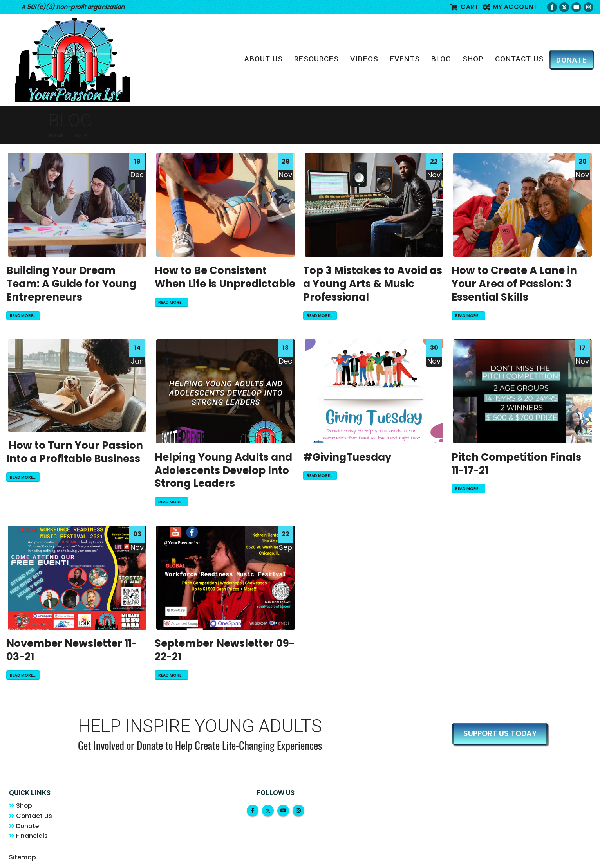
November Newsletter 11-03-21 (72, 650)
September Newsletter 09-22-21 (225, 650)
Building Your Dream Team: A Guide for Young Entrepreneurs (71, 284)
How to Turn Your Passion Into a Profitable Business (75, 452)
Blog (441, 59)
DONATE (572, 60)
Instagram (298, 810)
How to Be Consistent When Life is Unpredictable (225, 277)
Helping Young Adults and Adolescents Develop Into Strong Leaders (223, 470)
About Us (264, 59)
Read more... (23, 316)
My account (510, 7)
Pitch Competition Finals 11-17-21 (516, 464)
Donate (30, 828)
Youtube (283, 810)
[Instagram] (588, 7)
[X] (564, 7)
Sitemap (23, 861)
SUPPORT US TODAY (500, 734)
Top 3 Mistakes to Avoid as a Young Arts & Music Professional (373, 284)
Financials (34, 839)
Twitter (268, 810)
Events (405, 59)
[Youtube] (576, 7)
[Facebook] (552, 7)
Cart (464, 7)
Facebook (253, 810)
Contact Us (519, 59)
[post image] (77, 205)
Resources (316, 59)
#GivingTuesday (347, 457)
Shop (473, 59)
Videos (364, 59)
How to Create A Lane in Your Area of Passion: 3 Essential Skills (514, 284)
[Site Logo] (72, 60)
